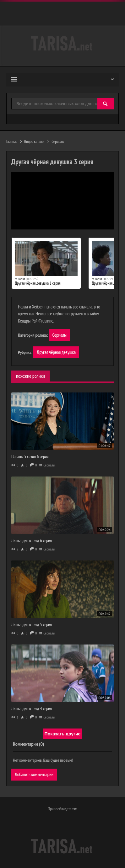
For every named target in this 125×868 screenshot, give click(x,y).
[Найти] (106, 104)
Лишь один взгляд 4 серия (32, 708)
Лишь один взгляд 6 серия (32, 540)
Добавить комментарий (34, 774)
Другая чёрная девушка (56, 352)
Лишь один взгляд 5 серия (32, 624)
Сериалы (59, 335)
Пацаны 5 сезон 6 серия (30, 456)
